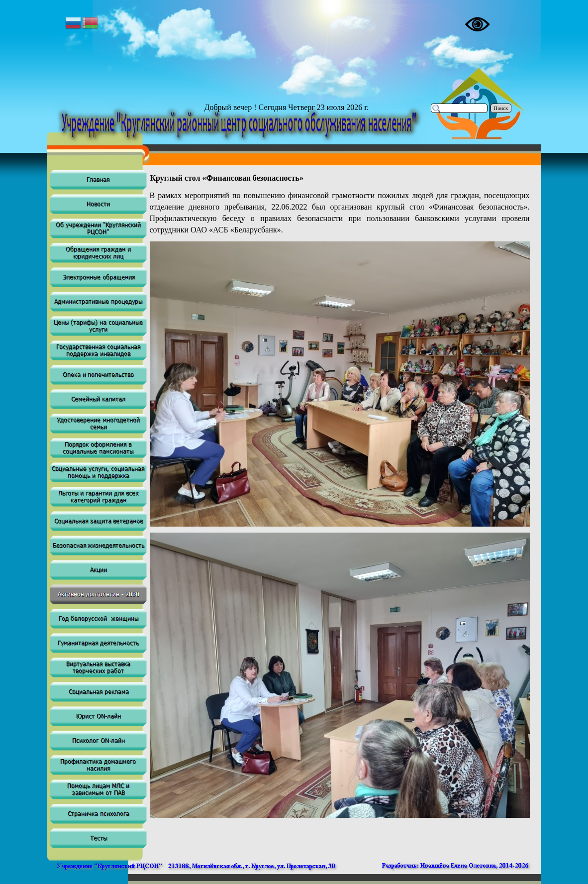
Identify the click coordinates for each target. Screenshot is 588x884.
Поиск (501, 108)
